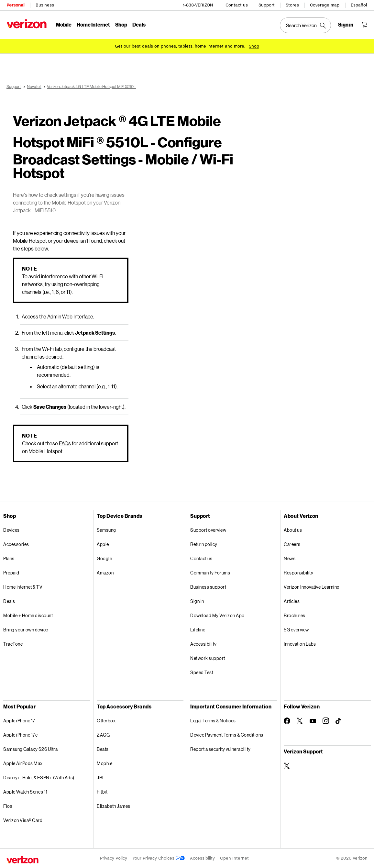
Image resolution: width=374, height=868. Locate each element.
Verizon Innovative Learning (312, 587)
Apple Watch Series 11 (25, 792)
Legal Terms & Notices (213, 721)
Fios (8, 806)
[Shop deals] (254, 46)
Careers (292, 544)
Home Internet (93, 24)
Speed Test (202, 672)
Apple (103, 544)
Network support (208, 658)
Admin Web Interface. (71, 316)
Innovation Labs (300, 644)
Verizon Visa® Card (23, 820)
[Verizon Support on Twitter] (287, 766)
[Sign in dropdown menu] (346, 25)
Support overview (208, 530)
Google (104, 558)
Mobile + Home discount (28, 615)
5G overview (296, 630)
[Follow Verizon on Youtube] (313, 721)
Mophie (104, 763)
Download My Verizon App (217, 615)
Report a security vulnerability (220, 749)
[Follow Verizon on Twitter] (300, 721)
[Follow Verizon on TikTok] (339, 721)
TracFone (13, 644)
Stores (292, 5)
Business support (208, 587)
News (290, 558)
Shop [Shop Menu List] (121, 24)
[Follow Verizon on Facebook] (287, 721)
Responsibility (298, 573)
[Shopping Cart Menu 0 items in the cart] (364, 25)
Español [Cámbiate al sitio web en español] (359, 5)
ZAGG (103, 735)
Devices (11, 530)
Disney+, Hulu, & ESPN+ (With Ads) (39, 778)
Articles (292, 601)
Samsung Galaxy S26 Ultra (30, 749)
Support (267, 5)
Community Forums (210, 573)
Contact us (237, 5)
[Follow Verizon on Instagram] (326, 721)
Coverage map (325, 5)
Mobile (64, 24)
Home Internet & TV (23, 587)
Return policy (204, 544)
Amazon (105, 573)
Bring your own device (26, 630)
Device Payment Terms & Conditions (227, 735)
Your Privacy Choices (159, 858)
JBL (101, 778)
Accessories (16, 544)
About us (293, 530)
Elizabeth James (114, 806)
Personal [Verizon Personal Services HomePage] (15, 5)
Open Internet (234, 858)
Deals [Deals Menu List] (139, 24)
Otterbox (106, 721)
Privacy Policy (114, 858)
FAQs (65, 443)
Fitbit (102, 792)
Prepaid (11, 573)
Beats (103, 749)
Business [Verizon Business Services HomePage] (45, 5)
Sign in (197, 601)
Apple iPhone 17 (19, 721)
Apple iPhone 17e (20, 735)
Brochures (295, 615)
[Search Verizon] (305, 25)
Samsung (106, 530)
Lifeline (198, 630)
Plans (9, 558)
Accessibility (203, 644)
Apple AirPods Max (23, 763)
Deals (9, 601)
